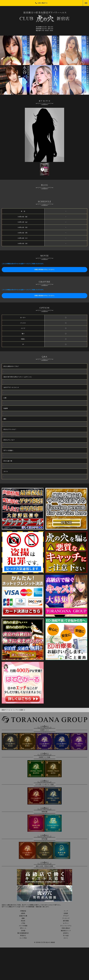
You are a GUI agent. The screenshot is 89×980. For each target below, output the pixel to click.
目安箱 (23, 931)
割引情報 (66, 921)
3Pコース (23, 928)
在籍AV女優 (23, 916)
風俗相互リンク (66, 931)
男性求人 (23, 936)
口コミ (66, 938)
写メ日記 (66, 936)
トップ (66, 911)
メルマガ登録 (23, 926)
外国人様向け (66, 928)
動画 (23, 918)
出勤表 (23, 913)
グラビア (66, 916)
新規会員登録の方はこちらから (44, 270)
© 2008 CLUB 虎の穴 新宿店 (45, 942)
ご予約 (23, 923)
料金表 (23, 921)
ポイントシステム (66, 926)
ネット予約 (23, 938)
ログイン (66, 923)
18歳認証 (23, 911)
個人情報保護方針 (23, 933)
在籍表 (66, 913)
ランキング (66, 918)
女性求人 (66, 933)
